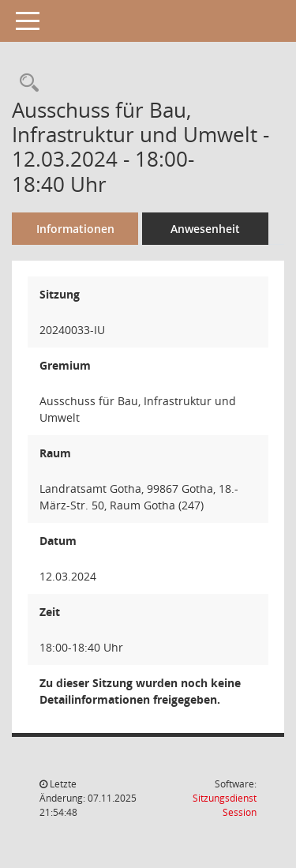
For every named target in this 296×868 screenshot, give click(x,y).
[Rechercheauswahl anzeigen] (25, 83)
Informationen (75, 229)
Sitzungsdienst (225, 805)
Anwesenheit (205, 229)
